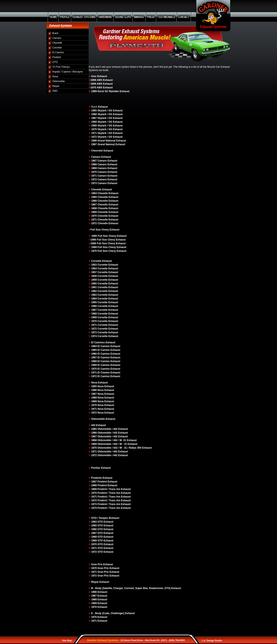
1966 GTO (97, 529)
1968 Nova (98, 398)
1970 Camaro (99, 172)
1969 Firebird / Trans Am (106, 489)
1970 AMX (96, 88)
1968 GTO (97, 537)
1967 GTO (97, 533)
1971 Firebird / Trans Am (106, 497)
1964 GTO (97, 522)
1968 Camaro (99, 164)
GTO (55, 62)
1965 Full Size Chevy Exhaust (109, 236)
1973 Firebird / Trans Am (106, 504)
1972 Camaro (99, 179)
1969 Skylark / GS (102, 126)
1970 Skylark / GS (102, 129)
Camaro (57, 38)
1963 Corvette (100, 295)
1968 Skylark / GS (102, 122)
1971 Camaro (99, 176)
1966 (94, 592)
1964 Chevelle (100, 193)
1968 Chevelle (100, 208)
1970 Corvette (100, 321)
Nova (55, 76)
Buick (55, 33)
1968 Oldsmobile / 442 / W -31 (109, 440)
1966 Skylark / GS (102, 114)
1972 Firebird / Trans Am (105, 500)
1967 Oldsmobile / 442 (105, 437)
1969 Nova (97, 401)
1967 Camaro (99, 161)
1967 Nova (97, 394)
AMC (55, 91)
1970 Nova (97, 405)
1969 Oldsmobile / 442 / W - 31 (109, 444)
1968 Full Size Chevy (102, 243)
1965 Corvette (100, 302)
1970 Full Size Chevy (103, 251)
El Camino (58, 52)
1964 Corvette (100, 299)
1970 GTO (97, 544)
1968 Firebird (99, 485)
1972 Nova (97, 413)
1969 (94, 603)
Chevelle (57, 43)
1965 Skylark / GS (102, 111)
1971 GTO (97, 548)
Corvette (57, 48)
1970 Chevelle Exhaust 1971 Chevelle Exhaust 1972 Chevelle (103, 220)
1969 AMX (96, 84)
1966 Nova (97, 390)
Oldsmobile (59, 81)
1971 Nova (98, 409)
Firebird (57, 57)
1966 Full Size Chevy (103, 240)
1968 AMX (96, 80)
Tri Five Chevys (61, 67)
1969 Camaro (99, 168)
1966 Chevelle (100, 201)
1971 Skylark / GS (102, 133)
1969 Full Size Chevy (103, 247)
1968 (94, 599)
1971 (94, 621)
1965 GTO (97, 526)
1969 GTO (97, 541)
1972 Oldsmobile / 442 (103, 455)
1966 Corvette (99, 306)
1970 (94, 607)
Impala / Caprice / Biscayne (68, 72)
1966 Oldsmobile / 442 (104, 433)
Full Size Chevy (100, 230)
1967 (94, 596)
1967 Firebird (99, 482)
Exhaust (120, 240)
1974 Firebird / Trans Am (105, 508)
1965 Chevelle (100, 197)
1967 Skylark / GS (102, 118)
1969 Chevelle (100, 212)
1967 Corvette (99, 310)
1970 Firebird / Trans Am (106, 493)
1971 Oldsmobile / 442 (105, 452)
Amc (94, 76)
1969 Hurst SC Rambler (105, 91)
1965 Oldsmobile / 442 (105, 429)
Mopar (56, 86)
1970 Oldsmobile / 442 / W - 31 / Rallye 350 (116, 448)
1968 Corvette (99, 314)
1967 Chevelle (100, 205)
